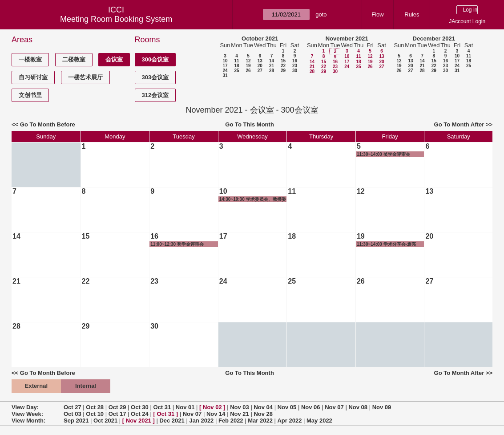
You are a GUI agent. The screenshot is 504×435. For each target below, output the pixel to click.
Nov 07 (334, 407)
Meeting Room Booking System (116, 19)
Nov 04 (263, 407)
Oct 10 (95, 414)
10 (225, 61)
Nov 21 (240, 414)
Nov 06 (311, 407)
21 (272, 66)
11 (236, 61)
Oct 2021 (105, 421)
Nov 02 (212, 407)
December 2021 (434, 39)
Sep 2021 (76, 421)
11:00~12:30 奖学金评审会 (177, 244)
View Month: (28, 421)
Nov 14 (216, 414)
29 (283, 71)
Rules (412, 14)
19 (248, 66)
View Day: (25, 407)
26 (248, 71)
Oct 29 (117, 407)
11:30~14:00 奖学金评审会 (383, 154)
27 (260, 71)
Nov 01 (185, 407)
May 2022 (319, 421)
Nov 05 (287, 407)
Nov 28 (263, 414)
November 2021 (347, 39)
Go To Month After (459, 124)
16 (295, 61)
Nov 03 (240, 407)
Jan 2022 (201, 421)
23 (295, 66)
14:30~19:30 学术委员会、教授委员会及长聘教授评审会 (253, 199)
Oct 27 (73, 407)
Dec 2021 (172, 421)
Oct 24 (140, 414)
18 (236, 66)
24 (225, 71)
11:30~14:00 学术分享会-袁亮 (386, 244)
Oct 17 (117, 414)
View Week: (27, 414)
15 (283, 61)
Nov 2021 (139, 421)
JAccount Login (467, 21)
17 (225, 66)
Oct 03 (73, 414)
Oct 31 (162, 407)
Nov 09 (382, 407)
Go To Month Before (48, 124)
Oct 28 (95, 407)
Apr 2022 (289, 421)
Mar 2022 (260, 421)
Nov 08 (358, 407)
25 (236, 71)
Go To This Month (250, 124)
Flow (377, 14)
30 (295, 71)
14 (272, 61)
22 (283, 66)
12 (248, 61)
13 (260, 61)
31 (225, 75)
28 (272, 71)
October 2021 (260, 39)
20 (260, 66)
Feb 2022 (231, 421)
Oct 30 (140, 407)
